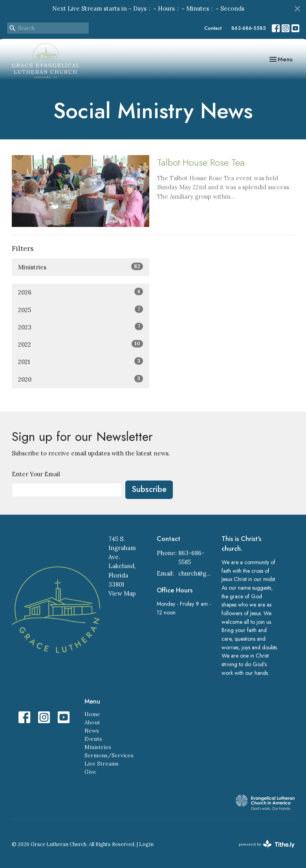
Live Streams (102, 764)
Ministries (81, 267)
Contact (213, 28)
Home (92, 714)
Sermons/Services (109, 755)
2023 (81, 327)
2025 (81, 310)
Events (93, 739)
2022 (81, 344)
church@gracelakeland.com (196, 573)
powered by (267, 844)
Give (90, 772)
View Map (122, 593)
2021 (81, 361)
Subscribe (149, 489)
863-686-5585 (249, 28)
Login (146, 844)
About (92, 722)
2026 (81, 292)
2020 (81, 379)
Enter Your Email (36, 474)
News (92, 731)
